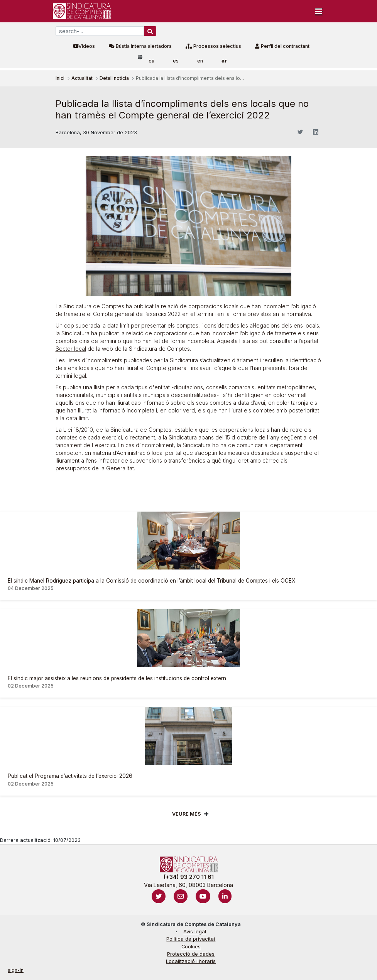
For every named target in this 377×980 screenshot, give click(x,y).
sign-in (16, 970)
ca (151, 61)
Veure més (187, 814)
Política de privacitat (191, 939)
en (200, 61)
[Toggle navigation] (319, 11)
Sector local (71, 349)
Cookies (191, 947)
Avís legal (195, 932)
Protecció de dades (191, 954)
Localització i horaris (191, 961)
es (176, 61)
